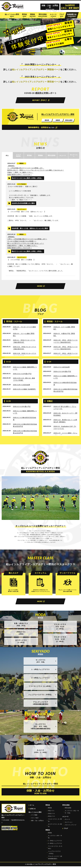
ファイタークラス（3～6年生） (55, 849)
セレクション (69, 824)
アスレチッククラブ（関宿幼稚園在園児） (55, 859)
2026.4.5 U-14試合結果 (62, 368)
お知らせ (33, 810)
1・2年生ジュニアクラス (55, 842)
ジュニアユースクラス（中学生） (54, 854)
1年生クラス (52, 815)
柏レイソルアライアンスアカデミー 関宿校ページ (36, 70)
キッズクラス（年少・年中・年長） (72, 814)
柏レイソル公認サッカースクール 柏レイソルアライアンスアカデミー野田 (13, 6)
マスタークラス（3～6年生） (55, 822)
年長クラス (51, 812)
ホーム (32, 807)
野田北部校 (68, 810)
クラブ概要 (34, 817)
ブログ (66, 830)
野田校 (50, 810)
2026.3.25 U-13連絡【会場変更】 (25, 390)
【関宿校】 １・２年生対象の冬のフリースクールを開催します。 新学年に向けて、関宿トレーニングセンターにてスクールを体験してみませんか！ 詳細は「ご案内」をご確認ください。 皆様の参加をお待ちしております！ (36, 171)
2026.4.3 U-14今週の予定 (62, 373)
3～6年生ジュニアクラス (55, 845)
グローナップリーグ (71, 827)
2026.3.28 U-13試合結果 (22, 386)
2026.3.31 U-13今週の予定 (22, 375)
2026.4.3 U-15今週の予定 (22, 408)
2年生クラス (52, 818)
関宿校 (50, 834)
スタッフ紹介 (35, 819)
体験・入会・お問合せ (37, 822)
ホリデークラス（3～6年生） (55, 827)
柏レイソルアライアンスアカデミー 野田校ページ (36, 82)
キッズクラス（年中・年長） (55, 838)
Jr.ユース (67, 821)
